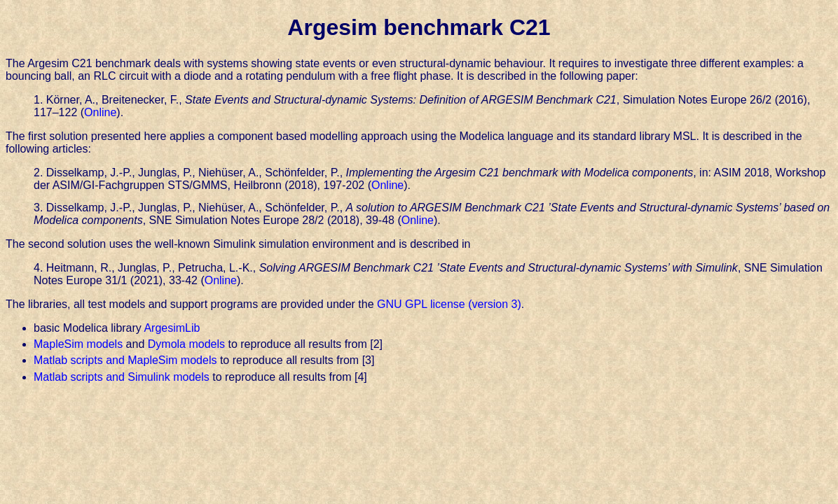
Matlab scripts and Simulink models (122, 377)
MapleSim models (78, 344)
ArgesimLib (172, 328)
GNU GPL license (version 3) (449, 304)
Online (100, 112)
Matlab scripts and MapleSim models (125, 360)
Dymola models (186, 344)
